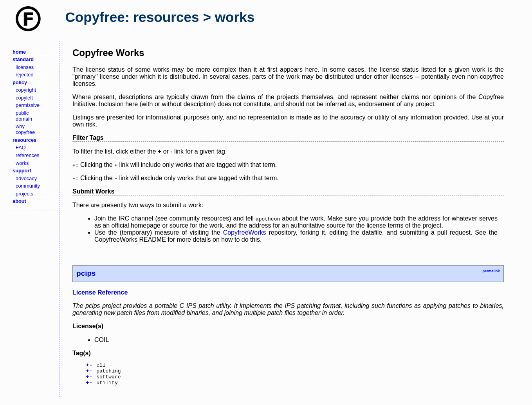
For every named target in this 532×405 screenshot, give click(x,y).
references (27, 155)
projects (24, 194)
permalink (491, 271)
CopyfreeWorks (245, 232)
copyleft (24, 98)
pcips (86, 273)
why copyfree (25, 129)
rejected (25, 75)
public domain (24, 116)
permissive (28, 105)
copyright (26, 90)
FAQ (21, 147)
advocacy (26, 178)
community (28, 186)
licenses (25, 67)
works (22, 163)
